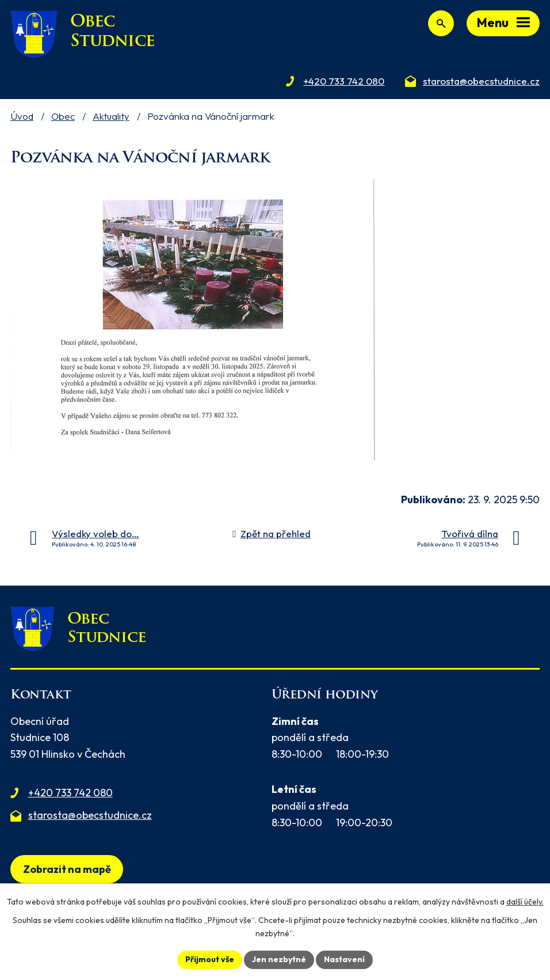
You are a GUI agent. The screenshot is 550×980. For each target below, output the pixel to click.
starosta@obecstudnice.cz (90, 815)
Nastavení (344, 959)
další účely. (525, 902)
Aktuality (111, 116)
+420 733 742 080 (70, 793)
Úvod (22, 116)
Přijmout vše (210, 959)
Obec (63, 116)
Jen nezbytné (279, 959)
